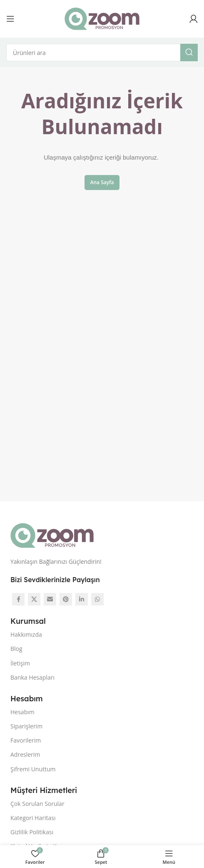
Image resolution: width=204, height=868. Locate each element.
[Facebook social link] (18, 599)
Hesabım (22, 712)
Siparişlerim (26, 726)
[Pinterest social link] (66, 599)
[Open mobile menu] (10, 19)
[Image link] (52, 535)
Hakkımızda (26, 634)
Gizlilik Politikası (32, 832)
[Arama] (102, 53)
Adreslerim (25, 754)
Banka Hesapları (32, 677)
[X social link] (34, 599)
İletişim (20, 663)
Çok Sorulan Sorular (37, 804)
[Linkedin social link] (82, 599)
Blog (16, 649)
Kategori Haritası (33, 818)
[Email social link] (50, 599)
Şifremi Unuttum (33, 769)
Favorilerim (26, 740)
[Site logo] (102, 18)
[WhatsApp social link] (97, 599)
